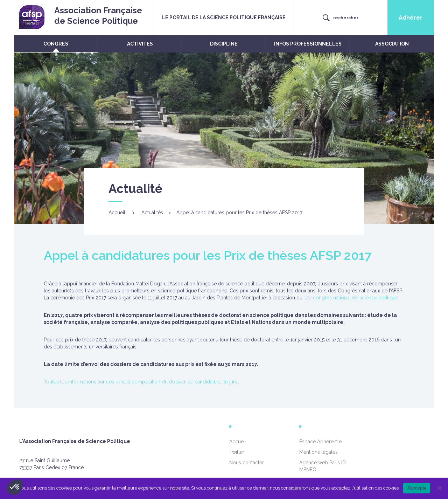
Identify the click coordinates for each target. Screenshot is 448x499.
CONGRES (56, 44)
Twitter (237, 452)
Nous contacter (247, 463)
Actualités (152, 213)
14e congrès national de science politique (351, 298)
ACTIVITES (140, 44)
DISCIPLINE (224, 44)
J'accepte (417, 488)
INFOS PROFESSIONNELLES (308, 44)
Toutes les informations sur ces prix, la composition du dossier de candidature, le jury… (142, 382)
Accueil (117, 213)
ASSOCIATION (392, 44)
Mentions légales (318, 452)
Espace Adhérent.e (320, 442)
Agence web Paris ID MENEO (323, 466)
